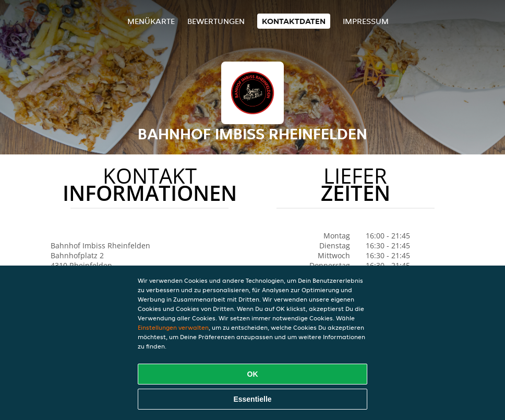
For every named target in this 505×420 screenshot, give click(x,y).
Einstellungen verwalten (173, 327)
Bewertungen (216, 21)
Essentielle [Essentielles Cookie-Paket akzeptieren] (252, 399)
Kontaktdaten (294, 21)
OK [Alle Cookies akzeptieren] (253, 374)
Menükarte (151, 21)
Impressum (366, 21)
